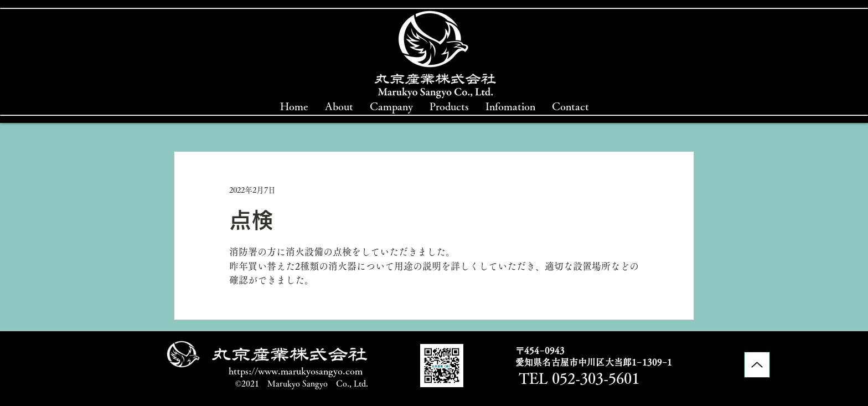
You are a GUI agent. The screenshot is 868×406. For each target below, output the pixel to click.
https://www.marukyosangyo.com (296, 371)
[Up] (757, 365)
